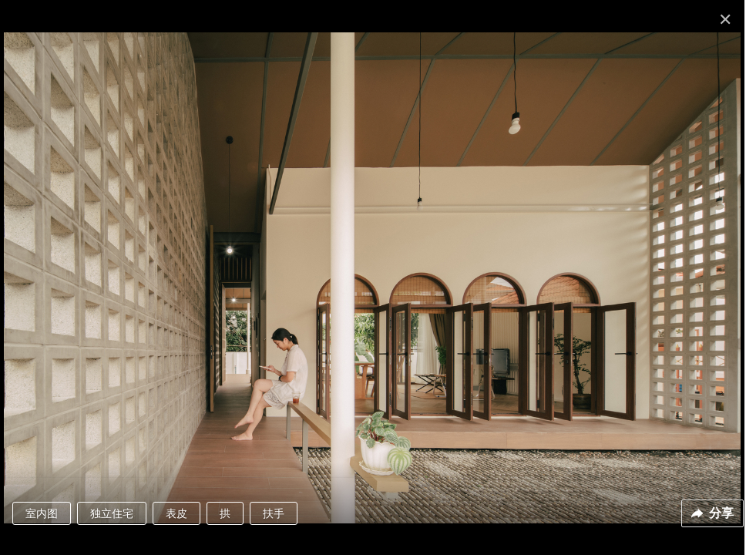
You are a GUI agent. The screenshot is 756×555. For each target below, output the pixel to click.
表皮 (176, 513)
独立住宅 (112, 513)
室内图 (42, 513)
